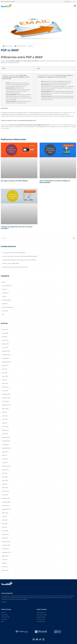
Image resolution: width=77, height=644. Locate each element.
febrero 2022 (5, 430)
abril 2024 (5, 337)
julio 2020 (5, 473)
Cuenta (68, 2)
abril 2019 (5, 527)
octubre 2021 (6, 445)
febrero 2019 (5, 534)
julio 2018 (5, 560)
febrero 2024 (6, 344)
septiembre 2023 (6, 362)
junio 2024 (5, 330)
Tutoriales (4, 619)
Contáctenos (5, 615)
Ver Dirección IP (41, 619)
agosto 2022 (5, 409)
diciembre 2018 (6, 542)
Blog (2, 622)
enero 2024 (5, 348)
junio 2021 (5, 459)
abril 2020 (5, 484)
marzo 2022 (5, 427)
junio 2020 (5, 477)
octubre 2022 (6, 402)
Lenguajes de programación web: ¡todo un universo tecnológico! (17, 228)
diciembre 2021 (6, 437)
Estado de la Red (41, 617)
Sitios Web (5, 311)
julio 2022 (5, 412)
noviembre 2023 (6, 355)
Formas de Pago (6, 617)
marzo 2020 (5, 488)
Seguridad (5, 304)
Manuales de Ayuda (42, 615)
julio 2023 (5, 369)
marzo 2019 (5, 531)
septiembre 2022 (6, 405)
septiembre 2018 (6, 552)
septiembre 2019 (6, 509)
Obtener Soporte (41, 613)
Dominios (5, 289)
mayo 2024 (5, 333)
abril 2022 (5, 423)
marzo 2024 (5, 340)
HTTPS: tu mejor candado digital (11, 264)
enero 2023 (5, 391)
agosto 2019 (5, 513)
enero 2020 (5, 495)
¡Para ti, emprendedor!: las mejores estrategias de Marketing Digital (55, 182)
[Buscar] (74, 238)
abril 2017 (5, 563)
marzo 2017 (5, 567)
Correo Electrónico (21, 46)
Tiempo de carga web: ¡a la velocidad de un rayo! (15, 267)
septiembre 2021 (6, 448)
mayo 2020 (5, 481)
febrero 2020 (6, 491)
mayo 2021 (5, 463)
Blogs (4, 282)
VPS (3, 315)
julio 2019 (5, 517)
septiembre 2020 (6, 466)
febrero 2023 (5, 387)
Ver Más (4, 602)
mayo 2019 (5, 524)
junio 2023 (5, 373)
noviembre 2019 (6, 502)
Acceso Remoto (41, 622)
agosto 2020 (5, 470)
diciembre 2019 (6, 499)
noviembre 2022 (6, 398)
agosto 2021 (5, 452)
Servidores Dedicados (8, 307)
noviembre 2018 (6, 545)
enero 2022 (5, 434)
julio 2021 (5, 455)
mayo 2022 (5, 419)
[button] (75, 6)
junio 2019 (5, 520)
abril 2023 (5, 380)
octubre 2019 (6, 506)
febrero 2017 (5, 570)
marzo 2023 (5, 384)
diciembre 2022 (6, 394)
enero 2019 (5, 538)
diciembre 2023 (6, 351)
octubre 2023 (6, 358)
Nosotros (4, 613)
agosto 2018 (5, 556)
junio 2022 (5, 416)
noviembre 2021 (6, 441)
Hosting (4, 297)
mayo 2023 (5, 376)
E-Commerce (5, 293)
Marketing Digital (7, 300)
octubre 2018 (6, 549)
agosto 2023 (5, 366)
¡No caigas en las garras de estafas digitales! (14, 181)
